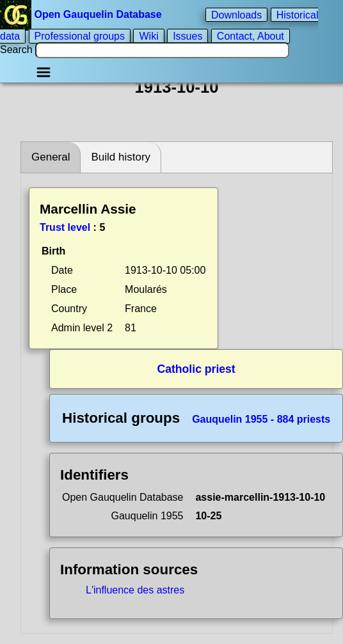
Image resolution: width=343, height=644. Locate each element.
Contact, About (251, 36)
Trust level (65, 227)
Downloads (236, 14)
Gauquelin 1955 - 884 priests (261, 419)
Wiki (148, 36)
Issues (187, 36)
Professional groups (80, 36)
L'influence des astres (135, 590)
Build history (121, 157)
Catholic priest (196, 369)
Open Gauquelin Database (82, 14)
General (51, 157)
